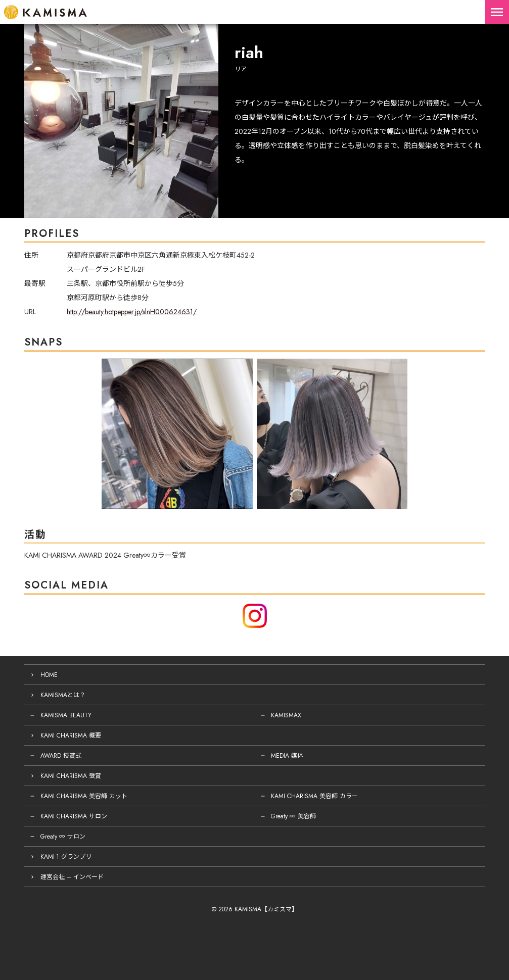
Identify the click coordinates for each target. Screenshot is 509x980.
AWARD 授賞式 (61, 756)
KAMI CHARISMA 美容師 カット (84, 796)
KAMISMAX (286, 715)
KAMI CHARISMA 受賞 (71, 776)
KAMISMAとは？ (63, 695)
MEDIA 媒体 (287, 756)
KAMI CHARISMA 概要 (71, 736)
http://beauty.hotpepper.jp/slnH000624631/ (132, 312)
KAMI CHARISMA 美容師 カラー (314, 796)
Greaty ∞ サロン (63, 837)
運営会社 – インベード (72, 877)
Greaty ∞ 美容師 (293, 816)
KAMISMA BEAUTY (66, 715)
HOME (49, 675)
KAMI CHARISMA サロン (74, 816)
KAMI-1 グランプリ (66, 857)
